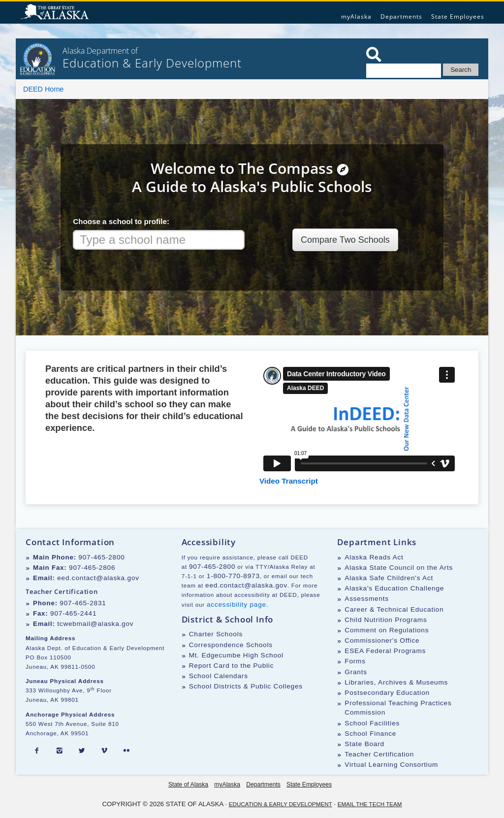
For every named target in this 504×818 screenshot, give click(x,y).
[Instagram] (60, 751)
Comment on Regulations (387, 630)
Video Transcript (289, 481)
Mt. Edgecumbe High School (236, 655)
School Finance (370, 734)
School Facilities (372, 723)
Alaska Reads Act (374, 557)
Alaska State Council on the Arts (399, 568)
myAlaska (356, 16)
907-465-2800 (101, 557)
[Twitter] (82, 751)
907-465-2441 (73, 613)
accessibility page (236, 605)
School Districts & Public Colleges (246, 686)
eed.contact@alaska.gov (98, 578)
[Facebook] (37, 751)
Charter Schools (216, 634)
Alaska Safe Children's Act (389, 578)
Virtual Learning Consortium (391, 765)
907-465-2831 (83, 603)
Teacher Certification (379, 754)
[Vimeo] (104, 751)
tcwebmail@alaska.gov (95, 624)
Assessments (367, 599)
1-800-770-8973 (233, 576)
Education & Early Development (281, 804)
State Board (364, 744)
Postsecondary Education (387, 693)
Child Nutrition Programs (386, 620)
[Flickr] (126, 751)
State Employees (458, 16)
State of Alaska (56, 13)
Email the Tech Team (370, 804)
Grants (356, 672)
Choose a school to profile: (121, 221)
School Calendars (219, 676)
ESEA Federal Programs (385, 651)
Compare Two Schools (345, 240)
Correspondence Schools (231, 645)
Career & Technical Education (394, 609)
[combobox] (159, 240)
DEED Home (43, 89)
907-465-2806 (92, 568)
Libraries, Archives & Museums (396, 682)
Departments (401, 16)
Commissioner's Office (382, 640)
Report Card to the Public (232, 666)
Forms (355, 661)
